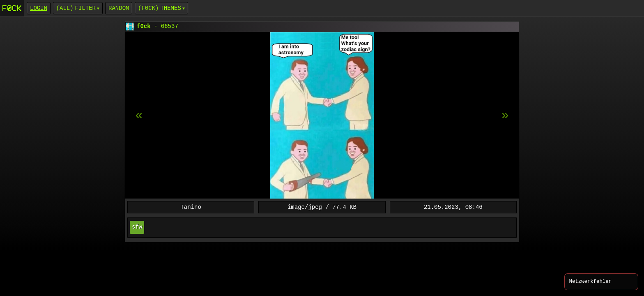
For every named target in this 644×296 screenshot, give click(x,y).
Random (119, 8)
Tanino (191, 207)
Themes (170, 8)
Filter (85, 8)
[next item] (139, 116)
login (39, 8)
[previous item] (505, 116)
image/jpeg (305, 207)
